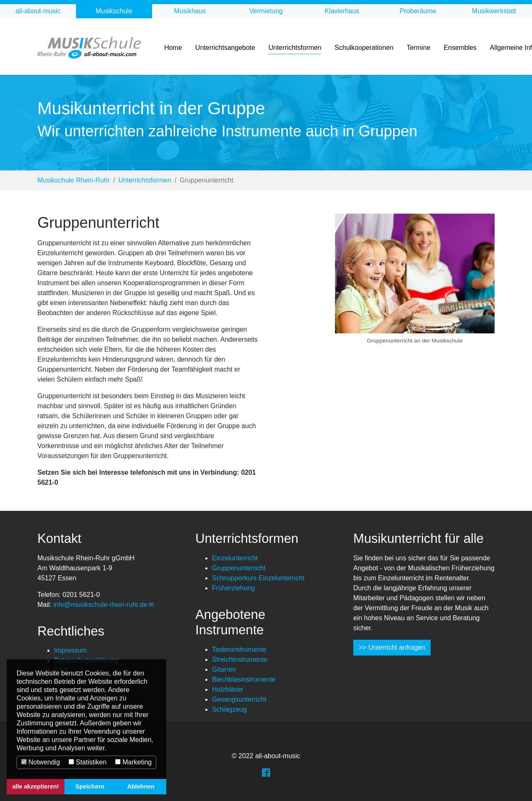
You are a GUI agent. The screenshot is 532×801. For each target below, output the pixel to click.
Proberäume (418, 11)
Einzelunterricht (235, 558)
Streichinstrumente (240, 659)
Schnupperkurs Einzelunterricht (258, 578)
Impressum (70, 650)
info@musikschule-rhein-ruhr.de (100, 605)
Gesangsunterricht (239, 699)
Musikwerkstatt (494, 11)
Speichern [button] (90, 786)
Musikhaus (190, 11)
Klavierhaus (342, 11)
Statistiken (87, 762)
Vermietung (266, 11)
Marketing (133, 762)
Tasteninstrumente (239, 649)
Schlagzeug (229, 709)
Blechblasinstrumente (244, 679)
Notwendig (41, 762)
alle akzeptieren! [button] (36, 786)
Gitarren (224, 669)
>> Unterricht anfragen (392, 647)
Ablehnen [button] (141, 786)
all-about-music (38, 11)
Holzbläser (228, 689)
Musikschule (114, 11)
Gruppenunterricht (239, 568)
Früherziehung (233, 588)
